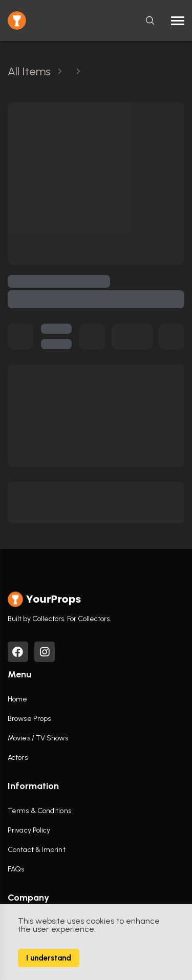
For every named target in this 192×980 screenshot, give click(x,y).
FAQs (16, 869)
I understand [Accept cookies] (49, 958)
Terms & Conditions (39, 811)
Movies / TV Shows (38, 738)
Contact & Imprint (37, 850)
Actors (18, 758)
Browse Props (29, 719)
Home (17, 699)
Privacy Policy (29, 830)
